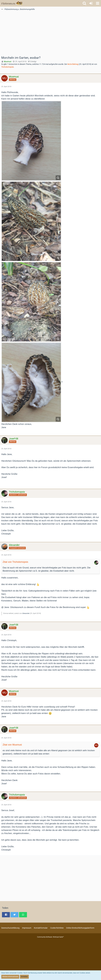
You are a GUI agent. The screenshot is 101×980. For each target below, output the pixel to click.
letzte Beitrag (73, 64)
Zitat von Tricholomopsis (15, 562)
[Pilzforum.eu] (12, 3)
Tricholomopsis (7, 67)
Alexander (26, 613)
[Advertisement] (50, 34)
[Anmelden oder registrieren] (91, 3)
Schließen (24, 977)
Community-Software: (50, 937)
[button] (98, 3)
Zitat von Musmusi (12, 745)
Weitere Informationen (10, 977)
